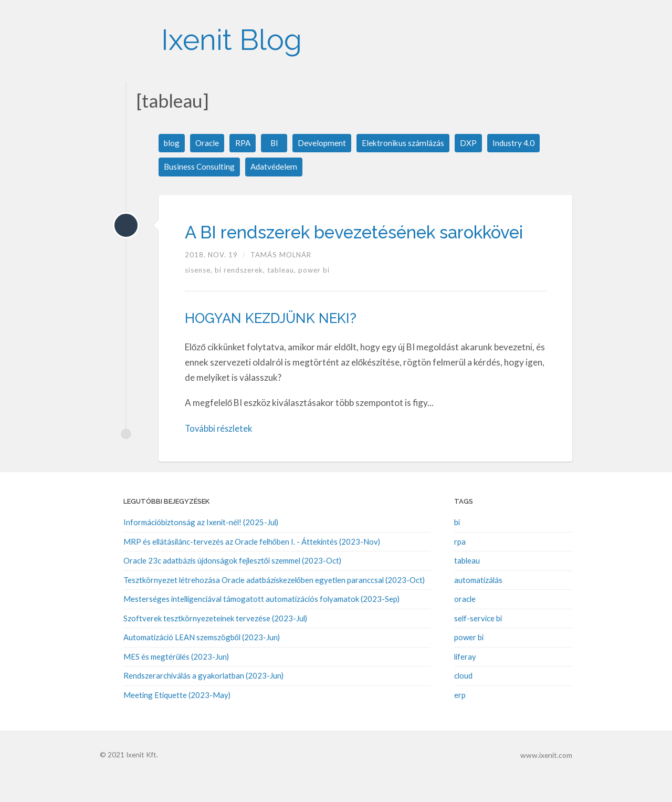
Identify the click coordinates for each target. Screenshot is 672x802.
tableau (467, 584)
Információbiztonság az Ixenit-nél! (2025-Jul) (201, 546)
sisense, (200, 294)
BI (276, 143)
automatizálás (478, 603)
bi (457, 546)
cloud (463, 698)
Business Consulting (200, 167)
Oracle (209, 143)
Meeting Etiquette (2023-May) (177, 717)
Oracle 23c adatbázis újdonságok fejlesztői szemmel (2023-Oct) (232, 584)
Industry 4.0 (518, 143)
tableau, (283, 294)
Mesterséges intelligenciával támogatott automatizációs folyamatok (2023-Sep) (261, 622)
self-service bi (478, 641)
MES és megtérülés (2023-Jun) (176, 679)
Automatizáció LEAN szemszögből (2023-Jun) (202, 660)
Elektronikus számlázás (407, 143)
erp (460, 717)
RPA (245, 143)
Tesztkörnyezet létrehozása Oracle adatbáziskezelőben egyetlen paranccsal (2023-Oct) (274, 603)
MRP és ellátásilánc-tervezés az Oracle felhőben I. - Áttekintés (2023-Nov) (252, 565)
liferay (465, 679)
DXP (473, 143)
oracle (465, 622)
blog (172, 143)
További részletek (220, 451)
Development (324, 143)
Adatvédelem (276, 167)
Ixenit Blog (243, 37)
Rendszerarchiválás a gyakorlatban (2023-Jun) (203, 698)
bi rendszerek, (241, 294)
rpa (460, 565)
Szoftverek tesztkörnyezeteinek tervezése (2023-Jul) (215, 641)
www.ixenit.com (547, 777)
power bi (314, 294)
